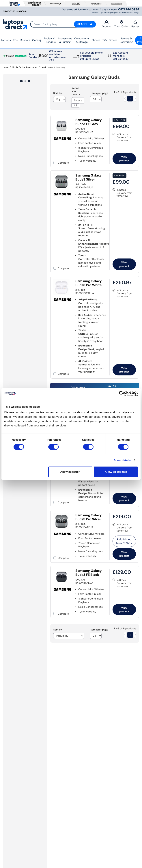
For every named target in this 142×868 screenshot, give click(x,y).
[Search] (63, 24)
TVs (105, 40)
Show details (122, 460)
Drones (113, 40)
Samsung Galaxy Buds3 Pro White (89, 283)
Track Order (121, 24)
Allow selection (70, 472)
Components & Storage (82, 40)
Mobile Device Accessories (25, 67)
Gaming (37, 40)
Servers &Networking (126, 40)
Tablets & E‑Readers (50, 40)
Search (85, 24)
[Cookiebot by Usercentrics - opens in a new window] (122, 393)
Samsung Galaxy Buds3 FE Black (89, 573)
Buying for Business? (15, 11)
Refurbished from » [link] (124, 541)
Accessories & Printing (65, 40)
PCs (15, 40)
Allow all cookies (116, 472)
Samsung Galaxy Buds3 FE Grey (89, 122)
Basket (135, 24)
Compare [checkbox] (63, 163)
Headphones (47, 67)
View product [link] (124, 159)
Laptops (6, 40)
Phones (96, 40)
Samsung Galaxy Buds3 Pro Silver (89, 517)
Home (6, 67)
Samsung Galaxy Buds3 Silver (89, 177)
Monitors (25, 40)
